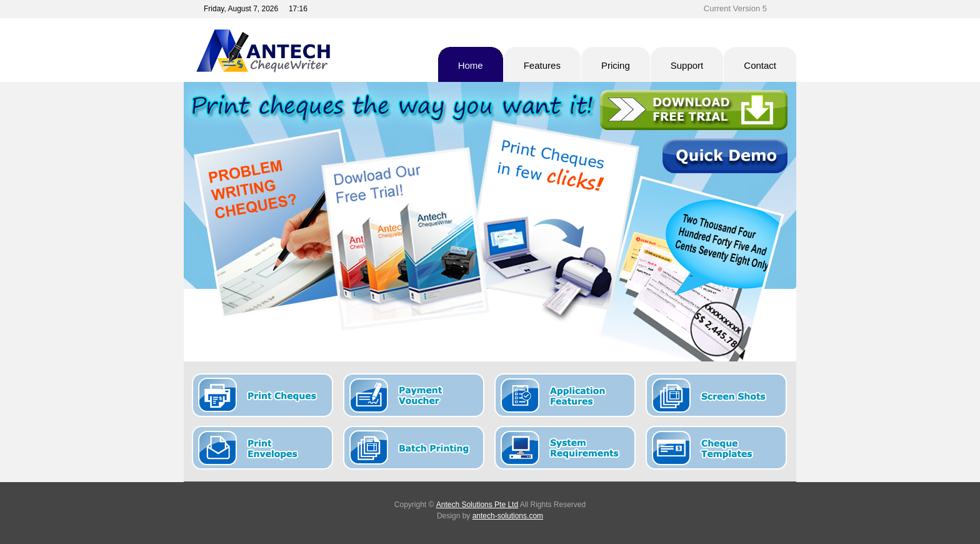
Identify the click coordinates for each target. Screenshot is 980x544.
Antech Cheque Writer (305, 51)
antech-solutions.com (508, 516)
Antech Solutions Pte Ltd (477, 505)
